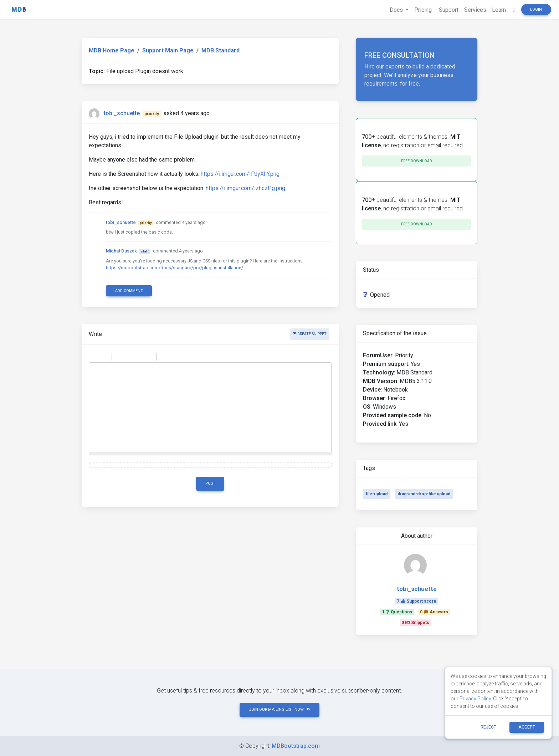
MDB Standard (220, 50)
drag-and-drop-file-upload (424, 494)
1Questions (397, 612)
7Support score (417, 601)
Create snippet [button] (310, 334)
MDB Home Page (112, 50)
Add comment (129, 291)
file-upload (377, 494)
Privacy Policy (475, 699)
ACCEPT (527, 727)
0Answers (434, 612)
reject (488, 727)
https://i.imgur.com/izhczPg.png (245, 188)
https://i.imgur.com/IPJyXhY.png (240, 174)
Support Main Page (168, 50)
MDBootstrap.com (296, 746)
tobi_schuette (122, 113)
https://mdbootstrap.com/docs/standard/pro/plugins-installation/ (175, 268)
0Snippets (415, 623)
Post (210, 483)
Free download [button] (417, 161)
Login (536, 9)
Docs (397, 10)
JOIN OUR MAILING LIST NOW (279, 709)
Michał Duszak (121, 251)
